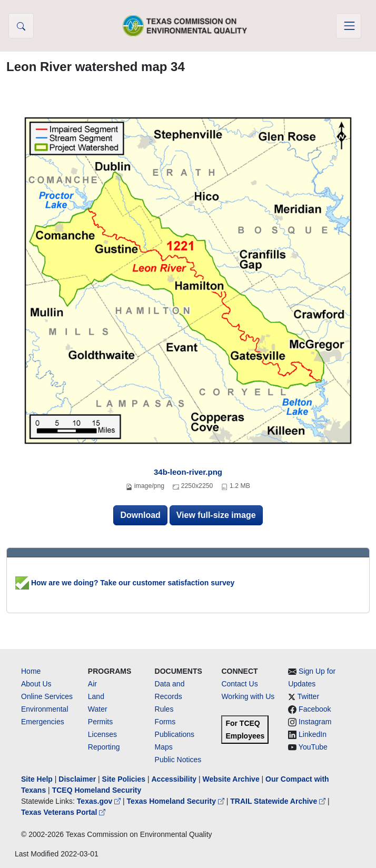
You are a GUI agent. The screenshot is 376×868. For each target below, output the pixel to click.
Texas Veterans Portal (63, 812)
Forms (165, 722)
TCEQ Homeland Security (97, 790)
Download (140, 515)
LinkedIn (313, 734)
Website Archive (231, 779)
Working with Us (248, 696)
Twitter (308, 696)
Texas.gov (100, 801)
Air (92, 684)
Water (98, 709)
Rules (164, 709)
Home (31, 671)
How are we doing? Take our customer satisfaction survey (125, 583)
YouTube (313, 747)
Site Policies (124, 779)
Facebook (315, 709)
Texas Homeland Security (177, 801)
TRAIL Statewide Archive (279, 801)
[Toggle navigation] (349, 26)
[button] (21, 26)
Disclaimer (77, 779)
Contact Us (239, 684)
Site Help (37, 779)
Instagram (315, 722)
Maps (164, 747)
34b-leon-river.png (188, 472)
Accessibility (175, 779)
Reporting (104, 747)
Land (96, 696)
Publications (175, 734)
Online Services (47, 696)
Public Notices (178, 760)
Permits (100, 722)
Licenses (102, 734)
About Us (36, 684)
